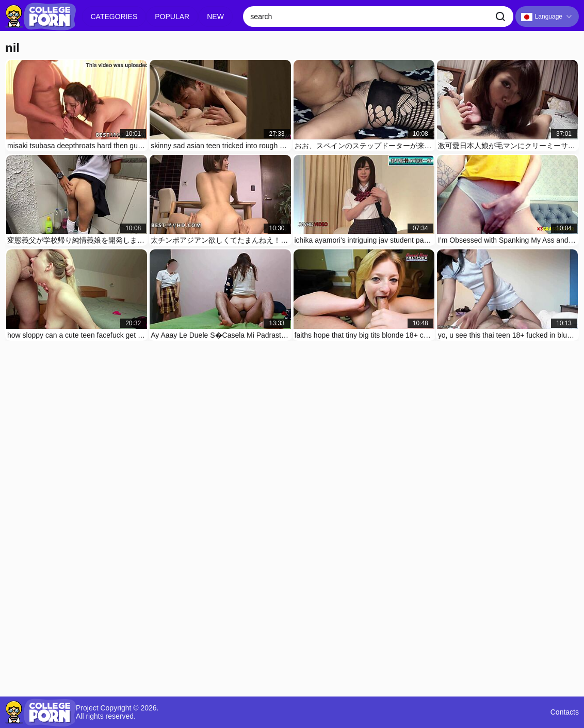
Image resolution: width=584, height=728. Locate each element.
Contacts (565, 712)
